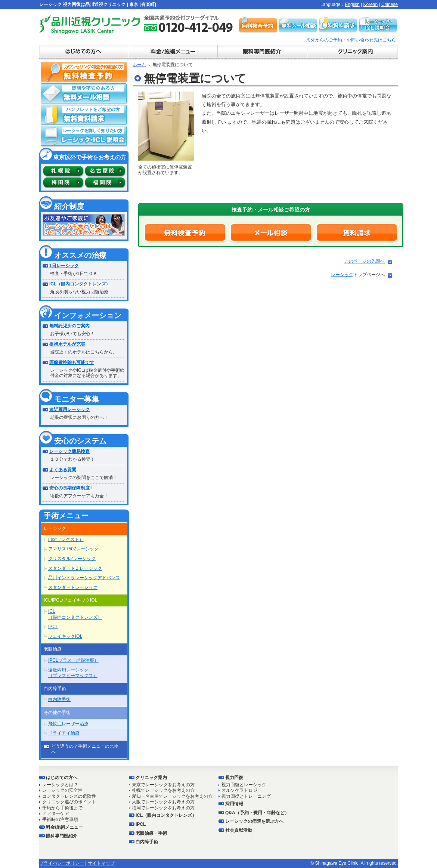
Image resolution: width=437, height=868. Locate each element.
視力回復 (234, 778)
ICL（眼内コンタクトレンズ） (80, 284)
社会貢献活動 (239, 830)
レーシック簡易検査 (69, 451)
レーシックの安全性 (62, 790)
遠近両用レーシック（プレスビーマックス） (73, 673)
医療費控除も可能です (72, 362)
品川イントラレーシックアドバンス (84, 578)
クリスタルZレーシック (72, 559)
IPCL (53, 627)
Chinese (390, 4)
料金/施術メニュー (64, 827)
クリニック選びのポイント (69, 802)
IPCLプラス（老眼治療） (73, 660)
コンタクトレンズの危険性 (69, 796)
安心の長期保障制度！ (72, 488)
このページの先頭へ (365, 261)
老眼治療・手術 (151, 833)
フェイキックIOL (65, 636)
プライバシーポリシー (62, 863)
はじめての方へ (62, 778)
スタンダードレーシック (73, 587)
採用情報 (234, 804)
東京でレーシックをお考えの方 (163, 785)
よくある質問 (63, 470)
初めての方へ (84, 52)
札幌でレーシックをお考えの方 (163, 790)
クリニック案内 (353, 52)
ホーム (139, 65)
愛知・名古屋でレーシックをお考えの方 (172, 796)
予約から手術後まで (62, 808)
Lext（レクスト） (66, 540)
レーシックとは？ (60, 785)
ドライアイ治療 (64, 733)
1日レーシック (64, 266)
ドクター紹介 (263, 52)
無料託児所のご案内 (69, 326)
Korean (370, 4)
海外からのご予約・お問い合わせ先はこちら (351, 40)
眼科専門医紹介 (62, 836)
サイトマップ (101, 863)
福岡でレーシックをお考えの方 (163, 808)
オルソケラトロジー (242, 790)
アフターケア (56, 813)
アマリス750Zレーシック (73, 549)
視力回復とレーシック (244, 785)
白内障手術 (59, 699)
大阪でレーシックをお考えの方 (163, 802)
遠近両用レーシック (69, 410)
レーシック (342, 275)
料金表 (174, 52)
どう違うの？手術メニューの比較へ (85, 749)
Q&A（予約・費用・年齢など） (257, 813)
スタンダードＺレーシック (75, 568)
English (352, 4)
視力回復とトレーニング (246, 796)
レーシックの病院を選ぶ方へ (254, 821)
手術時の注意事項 (60, 819)
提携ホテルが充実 (67, 344)
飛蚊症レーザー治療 (68, 724)
